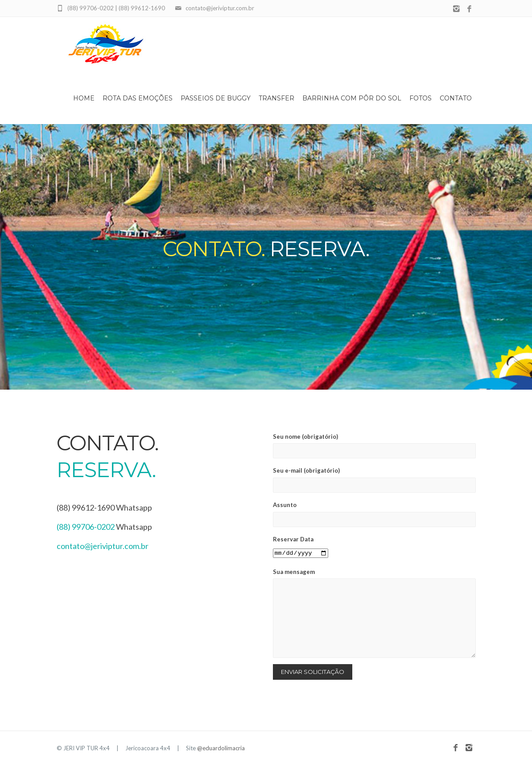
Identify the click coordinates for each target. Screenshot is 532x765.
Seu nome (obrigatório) (374, 446)
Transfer (276, 98)
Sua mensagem (374, 613)
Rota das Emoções (138, 98)
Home (84, 98)
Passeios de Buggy (216, 98)
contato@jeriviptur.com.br (103, 546)
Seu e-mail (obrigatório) (374, 480)
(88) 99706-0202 (86, 527)
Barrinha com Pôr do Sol (352, 98)
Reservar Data (301, 546)
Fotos (421, 98)
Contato (456, 98)
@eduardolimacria (221, 748)
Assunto (374, 514)
